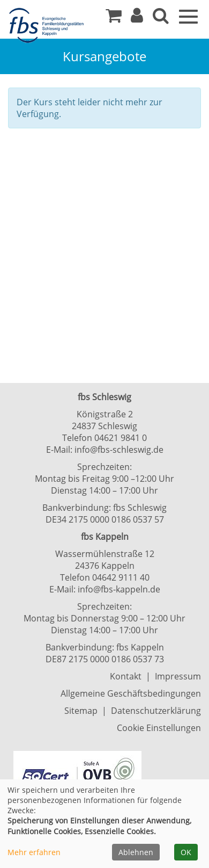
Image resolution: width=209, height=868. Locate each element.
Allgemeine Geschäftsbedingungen (131, 693)
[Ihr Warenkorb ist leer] (114, 18)
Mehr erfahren (34, 852)
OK (186, 852)
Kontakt (126, 676)
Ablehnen (136, 852)
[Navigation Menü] (188, 16)
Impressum (178, 676)
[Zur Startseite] (48, 26)
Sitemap (81, 711)
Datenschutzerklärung (156, 711)
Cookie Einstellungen (159, 728)
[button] (137, 18)
